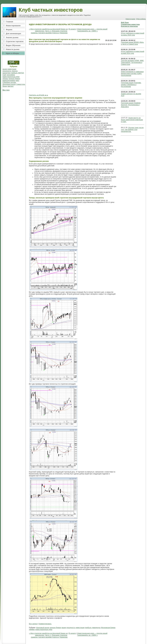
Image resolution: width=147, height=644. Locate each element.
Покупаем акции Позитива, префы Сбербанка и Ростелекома (131, 85)
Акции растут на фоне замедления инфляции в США (132, 120)
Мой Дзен (125, 23)
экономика (11, 75)
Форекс (9, 30)
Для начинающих (13, 34)
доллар (13, 82)
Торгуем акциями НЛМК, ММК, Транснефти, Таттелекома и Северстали (132, 63)
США (5, 75)
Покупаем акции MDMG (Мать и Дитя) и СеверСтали (132, 43)
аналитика (7, 73)
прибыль (14, 73)
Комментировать (45, 624)
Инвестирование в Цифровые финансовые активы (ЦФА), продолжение (132, 74)
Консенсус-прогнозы (129, 26)
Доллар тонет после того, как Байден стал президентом (132, 130)
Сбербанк (6, 82)
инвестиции (12, 69)
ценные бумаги (14, 79)
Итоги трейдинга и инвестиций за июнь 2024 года (133, 34)
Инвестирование (13, 26)
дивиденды (96, 628)
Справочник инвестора (130, 24)
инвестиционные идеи (11, 77)
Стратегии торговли (15, 41)
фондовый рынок (9, 84)
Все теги (6, 90)
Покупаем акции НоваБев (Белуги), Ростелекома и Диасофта (131, 105)
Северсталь (21, 84)
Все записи (33, 624)
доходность (7, 71)
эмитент (10, 86)
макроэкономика (9, 81)
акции (5, 69)
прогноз (15, 71)
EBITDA (21, 73)
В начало (72, 29)
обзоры (5, 79)
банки (5, 86)
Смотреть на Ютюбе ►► (39, 95)
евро (17, 81)
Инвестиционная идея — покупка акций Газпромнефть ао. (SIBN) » (92, 30)
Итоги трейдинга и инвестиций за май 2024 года (133, 52)
